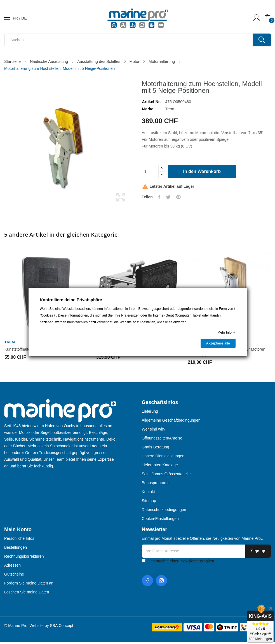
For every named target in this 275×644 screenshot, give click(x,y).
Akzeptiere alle (218, 343)
